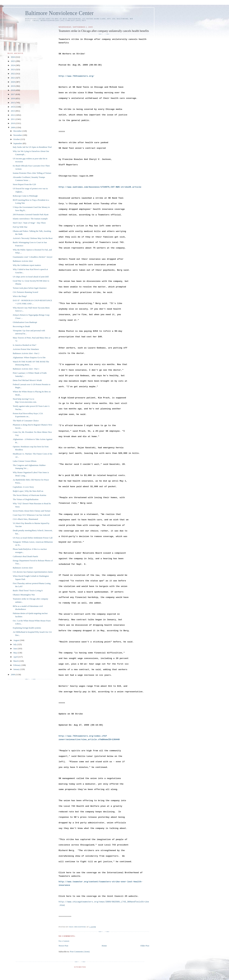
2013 (13, 111)
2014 (13, 107)
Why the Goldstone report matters (27, 265)
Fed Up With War (20, 227)
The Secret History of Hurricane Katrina (29, 495)
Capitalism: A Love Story (23, 487)
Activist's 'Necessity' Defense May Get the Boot (33, 238)
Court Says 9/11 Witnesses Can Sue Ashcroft (31, 515)
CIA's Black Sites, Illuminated (25, 519)
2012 (13, 115)
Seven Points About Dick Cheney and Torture (32, 511)
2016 (13, 98)
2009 (13, 127)
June (16, 649)
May (16, 653)
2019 (13, 86)
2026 (13, 57)
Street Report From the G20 (24, 184)
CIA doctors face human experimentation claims (33, 572)
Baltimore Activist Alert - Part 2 (26, 353)
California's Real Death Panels (25, 556)
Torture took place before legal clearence (30, 288)
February (17, 665)
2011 (13, 119)
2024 (13, 65)
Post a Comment (64, 941)
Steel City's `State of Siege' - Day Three (29, 223)
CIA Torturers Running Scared (25, 292)
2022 (13, 74)
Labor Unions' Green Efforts (24, 461)
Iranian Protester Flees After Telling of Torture (32, 173)
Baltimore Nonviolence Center (59, 13)
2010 (13, 123)
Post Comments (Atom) (80, 952)
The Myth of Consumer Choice (26, 421)
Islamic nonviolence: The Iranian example (30, 219)
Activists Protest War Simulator (26, 349)
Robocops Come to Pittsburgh (25, 196)
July (15, 644)
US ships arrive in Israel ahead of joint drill (31, 277)
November (18, 135)
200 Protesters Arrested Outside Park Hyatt (31, 214)
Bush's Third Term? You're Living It (28, 591)
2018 (13, 90)
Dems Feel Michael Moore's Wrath (27, 380)
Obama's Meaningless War (24, 595)
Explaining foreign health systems (27, 628)
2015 (13, 103)
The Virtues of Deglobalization (26, 499)
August (17, 640)
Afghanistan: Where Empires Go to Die (29, 357)
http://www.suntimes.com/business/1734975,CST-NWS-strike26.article (100, 187)
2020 (13, 82)
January (17, 669)
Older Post (145, 946)
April (16, 657)
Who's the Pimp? (20, 296)
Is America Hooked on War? (24, 345)
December (18, 131)
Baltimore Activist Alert (23, 261)
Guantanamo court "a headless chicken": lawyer (33, 257)
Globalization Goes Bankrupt (25, 322)
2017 (13, 94)
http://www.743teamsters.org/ (76, 76)
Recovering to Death (21, 326)
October (17, 139)
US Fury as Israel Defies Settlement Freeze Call (33, 538)
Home (104, 946)
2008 (13, 675)
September (18, 143)
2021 (13, 78)
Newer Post (63, 946)
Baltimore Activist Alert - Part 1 (26, 369)
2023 (13, 69)
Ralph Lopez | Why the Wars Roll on (28, 491)
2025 (13, 61)
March (16, 661)
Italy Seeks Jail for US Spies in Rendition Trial (32, 147)
